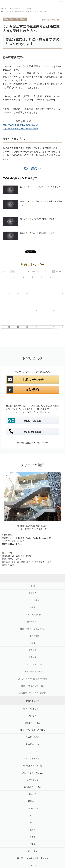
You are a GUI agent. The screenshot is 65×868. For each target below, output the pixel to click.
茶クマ (33, 824)
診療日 (28, 430)
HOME (33, 573)
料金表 (33, 594)
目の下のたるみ (33, 731)
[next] (7, 271)
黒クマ (33, 817)
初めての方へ (33, 608)
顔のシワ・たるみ (33, 710)
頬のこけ (33, 703)
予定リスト (59, 271)
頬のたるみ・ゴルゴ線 (33, 752)
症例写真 (33, 637)
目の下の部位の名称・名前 (33, 673)
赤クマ (33, 802)
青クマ (33, 809)
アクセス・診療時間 (33, 601)
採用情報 (33, 644)
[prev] (3, 271)
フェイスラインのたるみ (33, 760)
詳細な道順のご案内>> (12, 531)
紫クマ (33, 831)
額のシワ (33, 781)
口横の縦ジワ (33, 767)
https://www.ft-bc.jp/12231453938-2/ (20, 125)
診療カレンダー (28, 549)
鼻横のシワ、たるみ (33, 774)
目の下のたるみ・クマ (33, 695)
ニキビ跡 (33, 852)
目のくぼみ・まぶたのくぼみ (33, 717)
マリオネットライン (33, 745)
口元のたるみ (33, 795)
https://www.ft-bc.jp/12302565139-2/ (20, 128)
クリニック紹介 (33, 587)
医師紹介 (33, 580)
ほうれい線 (33, 738)
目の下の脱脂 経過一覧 (33, 658)
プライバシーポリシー (33, 651)
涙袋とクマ (33, 838)
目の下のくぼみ (33, 724)
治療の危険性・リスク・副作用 (33, 680)
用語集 (33, 630)
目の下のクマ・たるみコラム (33, 616)
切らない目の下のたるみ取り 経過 (33, 665)
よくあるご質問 (33, 623)
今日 (12, 271)
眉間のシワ (33, 788)
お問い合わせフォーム (45, 396)
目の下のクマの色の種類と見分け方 (33, 845)
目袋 (33, 859)
